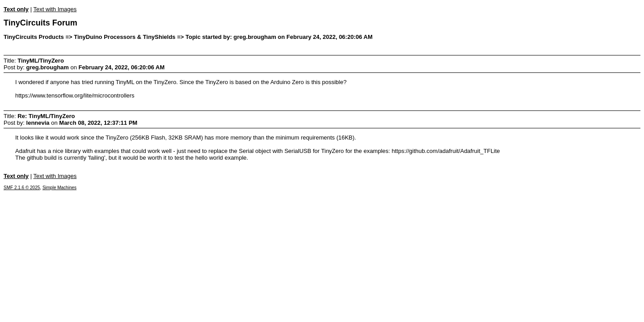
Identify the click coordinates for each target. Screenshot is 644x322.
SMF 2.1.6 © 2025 (22, 188)
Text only (16, 9)
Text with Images (55, 9)
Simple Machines (59, 188)
